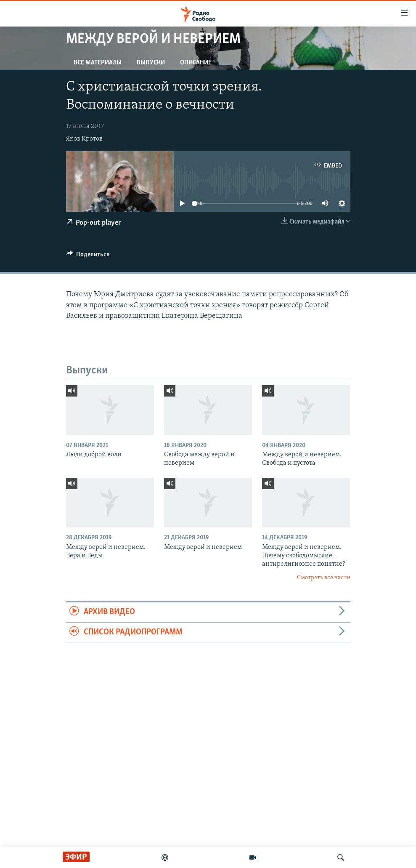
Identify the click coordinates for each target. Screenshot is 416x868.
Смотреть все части (324, 578)
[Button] (88, 256)
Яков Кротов (84, 139)
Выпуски (151, 63)
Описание (196, 63)
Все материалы (98, 63)
